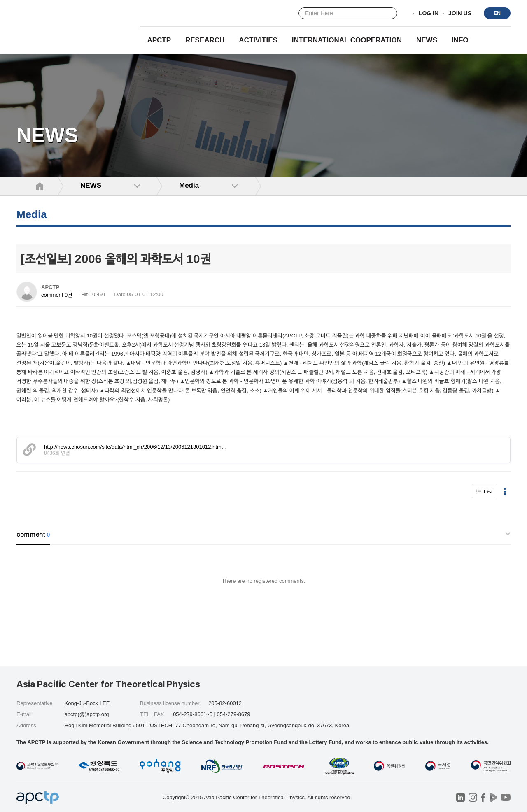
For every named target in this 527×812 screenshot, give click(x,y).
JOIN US (460, 14)
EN (497, 13)
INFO (460, 40)
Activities (258, 40)
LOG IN (429, 14)
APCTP (159, 40)
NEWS (427, 40)
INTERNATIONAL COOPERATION (347, 40)
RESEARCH (205, 40)
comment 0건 (57, 295)
